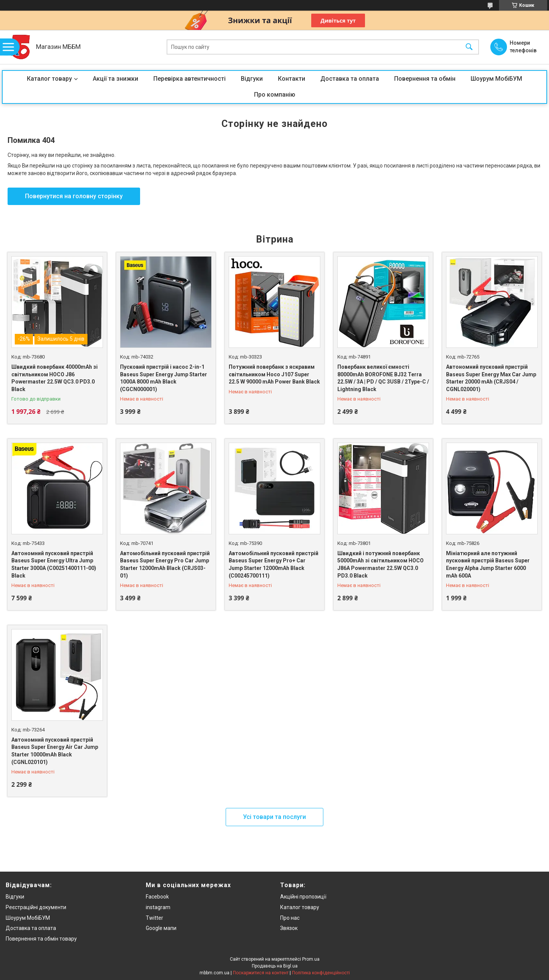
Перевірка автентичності (189, 79)
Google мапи (161, 928)
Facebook (157, 897)
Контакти (292, 79)
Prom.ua (311, 959)
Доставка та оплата (350, 79)
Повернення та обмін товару (41, 939)
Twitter (154, 918)
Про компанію (275, 95)
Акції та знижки (115, 79)
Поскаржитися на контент (261, 973)
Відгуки (252, 79)
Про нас (290, 918)
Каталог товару (49, 79)
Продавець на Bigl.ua (275, 966)
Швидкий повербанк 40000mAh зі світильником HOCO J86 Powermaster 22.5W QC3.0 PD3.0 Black (55, 378)
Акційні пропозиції (303, 897)
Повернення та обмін (425, 79)
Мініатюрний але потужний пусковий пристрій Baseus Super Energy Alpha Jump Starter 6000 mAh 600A (488, 564)
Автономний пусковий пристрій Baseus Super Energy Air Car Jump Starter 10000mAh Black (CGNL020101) (55, 751)
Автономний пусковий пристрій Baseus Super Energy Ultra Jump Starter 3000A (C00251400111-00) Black (54, 564)
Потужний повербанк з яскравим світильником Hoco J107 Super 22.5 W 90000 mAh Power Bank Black (274, 374)
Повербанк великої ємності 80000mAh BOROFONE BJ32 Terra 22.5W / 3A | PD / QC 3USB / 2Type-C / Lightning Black (383, 378)
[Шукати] (469, 47)
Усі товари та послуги (274, 817)
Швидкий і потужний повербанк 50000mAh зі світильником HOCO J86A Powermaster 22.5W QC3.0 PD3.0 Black (381, 564)
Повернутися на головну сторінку (74, 196)
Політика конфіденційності (321, 973)
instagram (158, 907)
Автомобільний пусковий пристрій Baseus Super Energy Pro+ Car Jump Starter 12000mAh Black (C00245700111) (274, 564)
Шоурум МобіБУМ (496, 79)
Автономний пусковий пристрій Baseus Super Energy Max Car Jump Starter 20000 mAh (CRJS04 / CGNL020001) (491, 378)
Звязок (289, 928)
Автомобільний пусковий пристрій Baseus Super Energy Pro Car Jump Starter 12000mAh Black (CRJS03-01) (165, 564)
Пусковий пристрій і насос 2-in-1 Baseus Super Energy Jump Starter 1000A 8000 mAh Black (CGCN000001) (164, 378)
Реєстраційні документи (36, 907)
